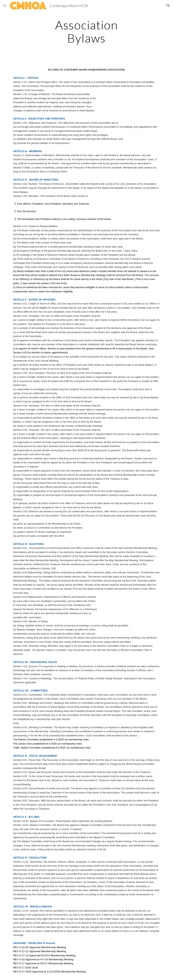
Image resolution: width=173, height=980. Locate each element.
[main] (86, 31)
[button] (5, 5)
